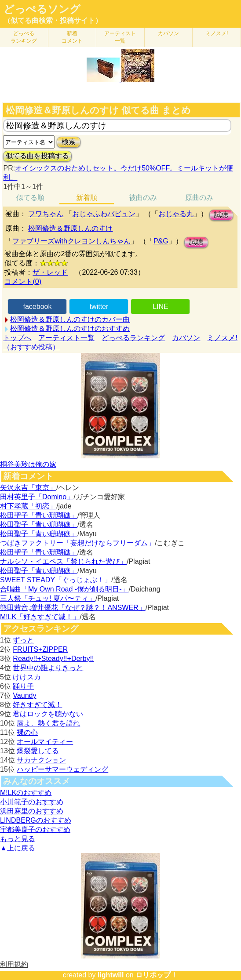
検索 (69, 142)
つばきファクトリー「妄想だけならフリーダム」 (77, 543)
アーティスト (120, 37)
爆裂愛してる (38, 751)
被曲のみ (143, 198)
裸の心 (27, 732)
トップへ (17, 338)
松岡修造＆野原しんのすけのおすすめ (70, 328)
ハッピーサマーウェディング (62, 769)
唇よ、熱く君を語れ (48, 723)
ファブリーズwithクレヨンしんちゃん (71, 241)
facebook (38, 307)
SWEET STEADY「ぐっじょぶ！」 (56, 580)
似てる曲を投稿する (37, 156)
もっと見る (18, 839)
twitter (99, 307)
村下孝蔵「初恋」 (28, 506)
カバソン (168, 33)
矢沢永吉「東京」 (28, 488)
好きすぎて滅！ (37, 705)
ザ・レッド (50, 272)
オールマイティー (45, 742)
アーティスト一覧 (66, 338)
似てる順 (30, 198)
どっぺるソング (42, 9)
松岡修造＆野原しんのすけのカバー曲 (70, 319)
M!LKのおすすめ (26, 793)
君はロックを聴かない (48, 714)
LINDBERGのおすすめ (36, 820)
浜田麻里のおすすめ (32, 811)
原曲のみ (199, 198)
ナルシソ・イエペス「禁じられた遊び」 (63, 561)
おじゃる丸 (176, 214)
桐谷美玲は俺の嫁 (28, 464)
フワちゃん (46, 214)
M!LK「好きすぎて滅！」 (40, 617)
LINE (161, 307)
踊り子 (23, 686)
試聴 (221, 215)
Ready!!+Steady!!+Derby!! (53, 659)
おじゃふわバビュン (104, 214)
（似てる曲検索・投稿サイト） (53, 20)
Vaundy (24, 695)
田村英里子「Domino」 (37, 497)
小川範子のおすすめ (32, 802)
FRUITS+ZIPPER (40, 649)
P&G (161, 241)
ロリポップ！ (157, 975)
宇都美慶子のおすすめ (35, 829)
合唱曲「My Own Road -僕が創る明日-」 (64, 589)
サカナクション (41, 760)
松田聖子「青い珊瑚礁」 (39, 515)
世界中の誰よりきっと (48, 668)
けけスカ (27, 677)
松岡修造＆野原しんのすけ (70, 228)
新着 (72, 37)
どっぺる (24, 37)
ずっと (23, 640)
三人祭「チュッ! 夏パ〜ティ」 (48, 598)
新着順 (87, 198)
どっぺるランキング (133, 338)
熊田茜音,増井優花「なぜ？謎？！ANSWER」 (73, 608)
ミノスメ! (217, 33)
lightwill (111, 975)
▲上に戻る (18, 848)
